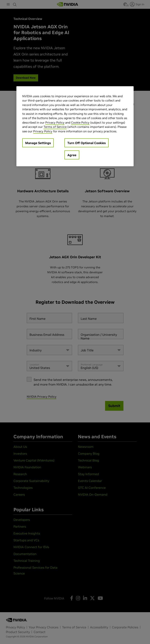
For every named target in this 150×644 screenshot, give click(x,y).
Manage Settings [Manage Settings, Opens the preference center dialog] (38, 143)
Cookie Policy (80, 122)
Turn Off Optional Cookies (87, 143)
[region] (75, 126)
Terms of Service (55, 127)
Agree (72, 155)
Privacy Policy (55, 122)
